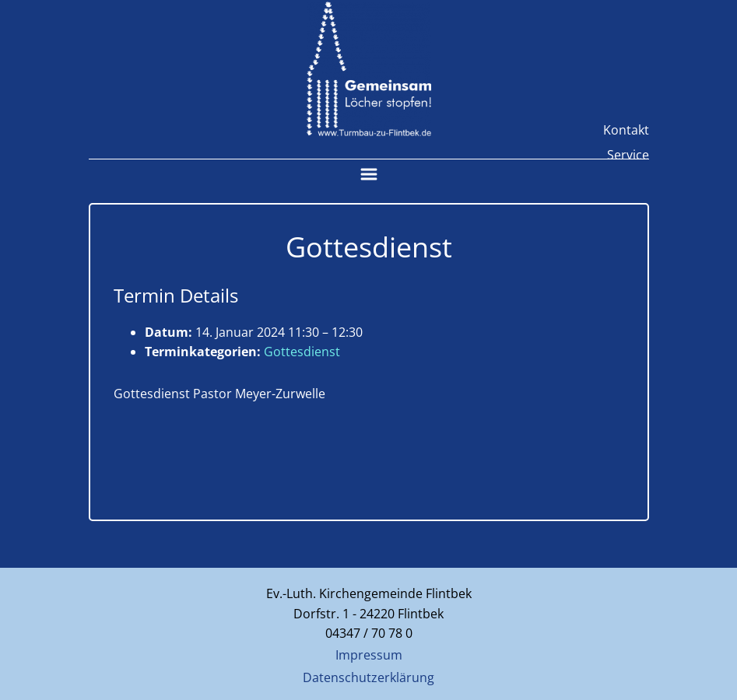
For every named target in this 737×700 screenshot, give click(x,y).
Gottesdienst (302, 352)
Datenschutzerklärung (368, 677)
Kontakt (626, 130)
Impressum (369, 655)
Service (628, 155)
